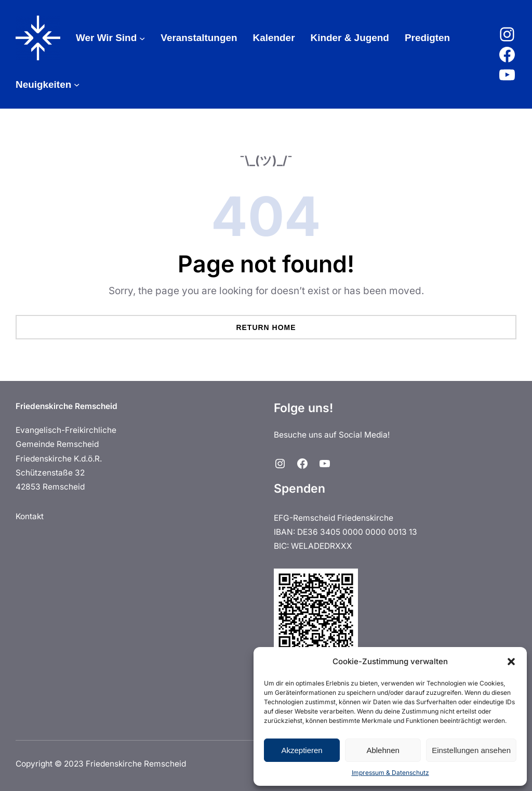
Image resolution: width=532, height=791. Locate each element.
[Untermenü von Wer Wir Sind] (142, 38)
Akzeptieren (302, 750)
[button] (511, 662)
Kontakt (30, 516)
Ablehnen (383, 750)
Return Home (266, 327)
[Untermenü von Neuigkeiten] (77, 84)
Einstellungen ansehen (471, 750)
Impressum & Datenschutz (390, 773)
